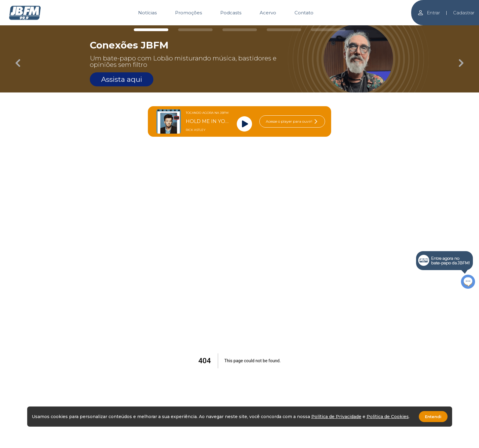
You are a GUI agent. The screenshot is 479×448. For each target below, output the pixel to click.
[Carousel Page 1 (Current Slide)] (151, 30)
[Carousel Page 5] (328, 30)
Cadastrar (464, 13)
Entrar (429, 13)
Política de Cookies (388, 417)
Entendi (433, 417)
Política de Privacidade (336, 417)
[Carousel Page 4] (284, 30)
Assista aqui (122, 79)
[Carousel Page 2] (195, 30)
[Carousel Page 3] (240, 30)
